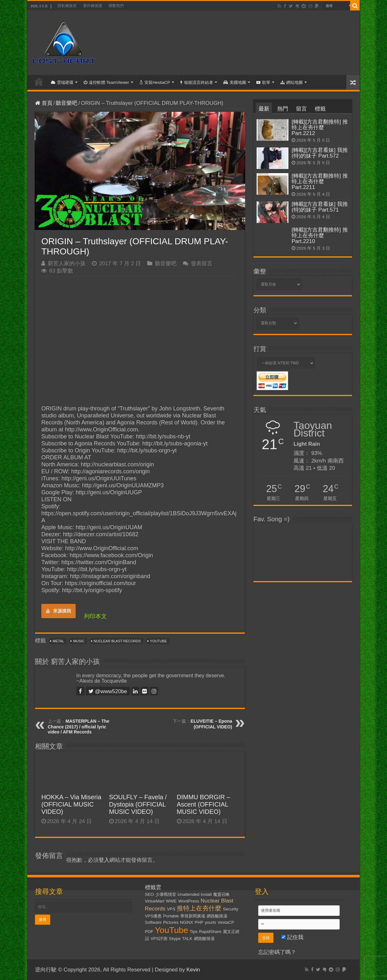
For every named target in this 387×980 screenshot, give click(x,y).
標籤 (320, 109)
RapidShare (210, 932)
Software (153, 922)
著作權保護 (93, 6)
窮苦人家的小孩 (67, 264)
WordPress (189, 901)
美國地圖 (235, 82)
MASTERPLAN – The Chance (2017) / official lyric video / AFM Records (79, 727)
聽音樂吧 (66, 103)
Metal (59, 641)
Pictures (171, 922)
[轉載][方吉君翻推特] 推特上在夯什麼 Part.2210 (320, 236)
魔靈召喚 (221, 894)
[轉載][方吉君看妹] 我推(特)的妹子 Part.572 (320, 153)
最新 (264, 109)
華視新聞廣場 (193, 916)
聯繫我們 (116, 6)
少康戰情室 (166, 894)
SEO (149, 894)
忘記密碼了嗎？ (277, 952)
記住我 (292, 937)
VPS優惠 (153, 916)
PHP (199, 922)
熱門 (283, 109)
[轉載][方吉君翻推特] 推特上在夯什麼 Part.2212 (320, 128)
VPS (171, 909)
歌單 (263, 82)
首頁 (39, 82)
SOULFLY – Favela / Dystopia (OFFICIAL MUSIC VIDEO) (138, 804)
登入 (104, 860)
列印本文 (95, 616)
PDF (149, 932)
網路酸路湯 (217, 916)
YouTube (159, 641)
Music (79, 641)
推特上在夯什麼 (199, 908)
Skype (175, 939)
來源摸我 (59, 611)
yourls (211, 922)
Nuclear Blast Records (117, 641)
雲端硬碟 (62, 82)
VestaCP (226, 922)
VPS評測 (159, 939)
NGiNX (187, 922)
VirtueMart (155, 901)
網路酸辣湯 (204, 939)
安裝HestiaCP (155, 82)
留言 (301, 109)
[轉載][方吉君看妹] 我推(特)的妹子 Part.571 (320, 207)
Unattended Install (194, 894)
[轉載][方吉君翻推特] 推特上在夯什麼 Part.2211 (320, 182)
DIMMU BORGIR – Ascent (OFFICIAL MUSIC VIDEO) (204, 804)
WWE (171, 901)
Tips (194, 932)
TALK (187, 939)
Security (231, 909)
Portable (171, 916)
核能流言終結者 (197, 82)
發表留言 (202, 264)
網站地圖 (292, 82)
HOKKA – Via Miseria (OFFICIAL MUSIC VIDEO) (71, 804)
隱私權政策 (67, 6)
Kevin (193, 970)
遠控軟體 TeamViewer (106, 82)
